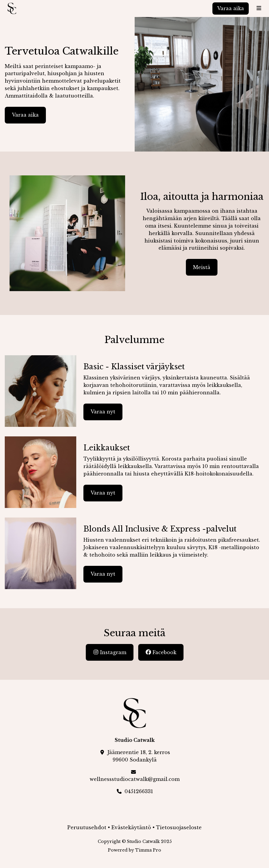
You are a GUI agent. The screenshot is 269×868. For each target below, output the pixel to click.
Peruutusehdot (87, 827)
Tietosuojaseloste (179, 827)
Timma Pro (148, 850)
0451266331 (139, 791)
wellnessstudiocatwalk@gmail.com (135, 779)
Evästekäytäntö (131, 827)
